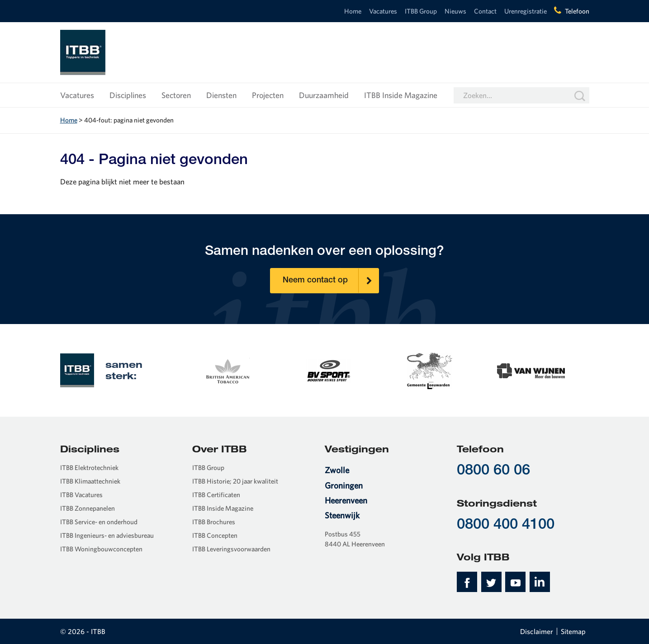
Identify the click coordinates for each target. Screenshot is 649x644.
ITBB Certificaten (216, 495)
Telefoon (577, 11)
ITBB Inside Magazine (401, 95)
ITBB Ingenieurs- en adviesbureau (107, 535)
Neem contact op (331, 281)
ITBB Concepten (215, 535)
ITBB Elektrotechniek (89, 468)
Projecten (268, 95)
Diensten (221, 95)
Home (353, 11)
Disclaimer (537, 631)
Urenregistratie (526, 11)
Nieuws (455, 11)
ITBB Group (421, 11)
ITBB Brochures (214, 522)
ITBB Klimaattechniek (90, 481)
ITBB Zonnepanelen (88, 508)
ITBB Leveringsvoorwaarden (231, 549)
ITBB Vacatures (81, 495)
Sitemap (573, 631)
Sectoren (176, 95)
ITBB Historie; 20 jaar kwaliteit (235, 481)
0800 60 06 (493, 471)
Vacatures (383, 11)
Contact (485, 11)
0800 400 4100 (506, 525)
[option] (227, 370)
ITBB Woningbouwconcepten (101, 549)
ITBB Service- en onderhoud (99, 522)
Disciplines (128, 95)
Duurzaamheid (324, 95)
